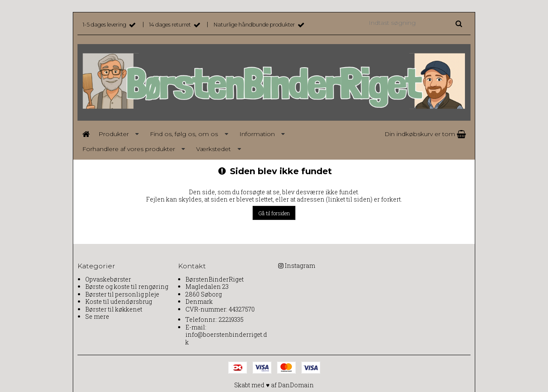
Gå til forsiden (274, 213)
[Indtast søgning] (415, 22)
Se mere (97, 316)
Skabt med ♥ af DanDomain (274, 385)
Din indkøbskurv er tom (425, 134)
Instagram (300, 266)
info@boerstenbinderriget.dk (226, 338)
